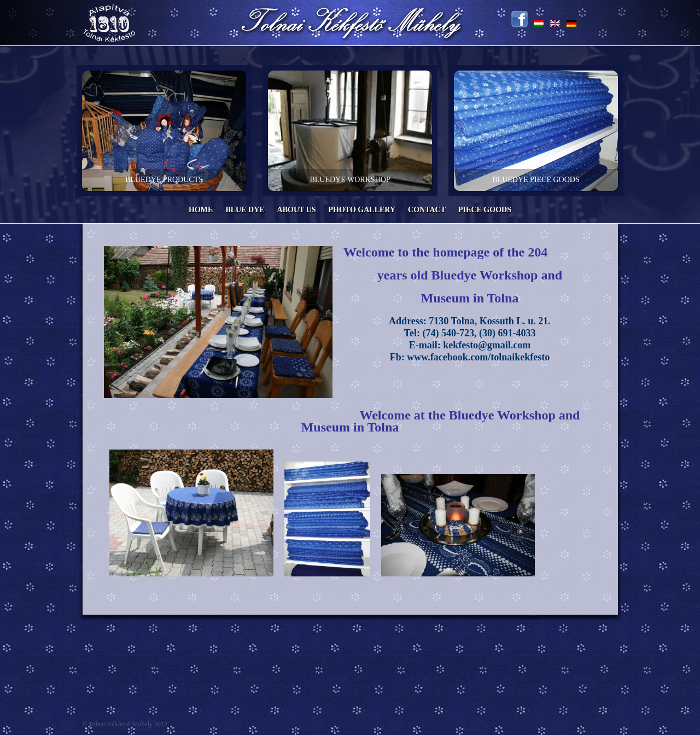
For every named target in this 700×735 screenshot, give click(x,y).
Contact (427, 210)
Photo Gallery (362, 210)
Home (201, 210)
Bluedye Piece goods (536, 180)
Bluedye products (164, 180)
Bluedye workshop (350, 180)
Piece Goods (485, 210)
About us (297, 210)
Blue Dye (245, 210)
